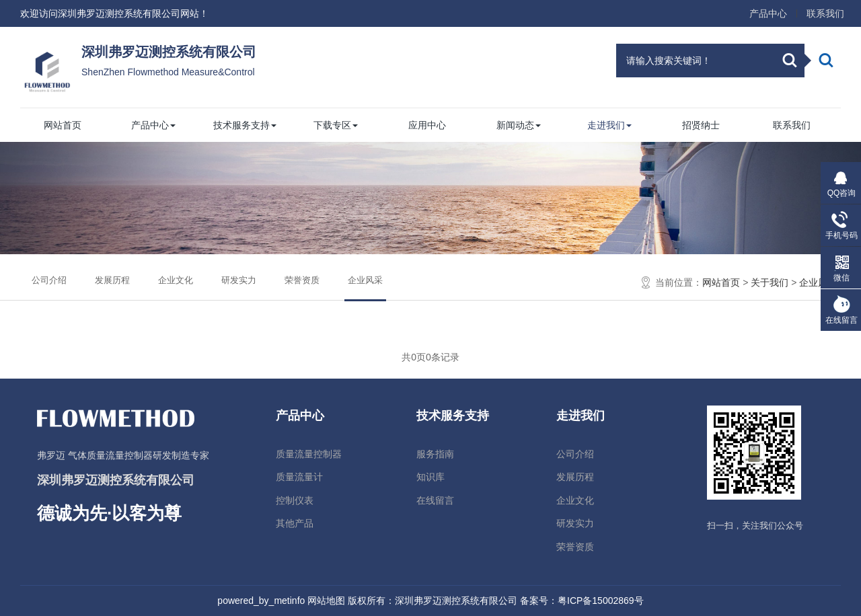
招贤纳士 (701, 125)
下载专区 (336, 125)
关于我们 (770, 282)
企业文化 (176, 280)
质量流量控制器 (309, 454)
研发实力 (239, 280)
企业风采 (365, 280)
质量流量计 (299, 477)
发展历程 (112, 280)
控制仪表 (295, 500)
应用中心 (427, 125)
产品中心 (768, 13)
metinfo (289, 601)
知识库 (430, 477)
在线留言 (435, 500)
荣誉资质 (302, 280)
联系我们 (825, 13)
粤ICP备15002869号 (601, 601)
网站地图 (326, 601)
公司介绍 (49, 280)
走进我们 (609, 125)
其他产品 (295, 523)
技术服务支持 (245, 125)
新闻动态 (519, 125)
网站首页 (63, 125)
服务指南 (435, 454)
